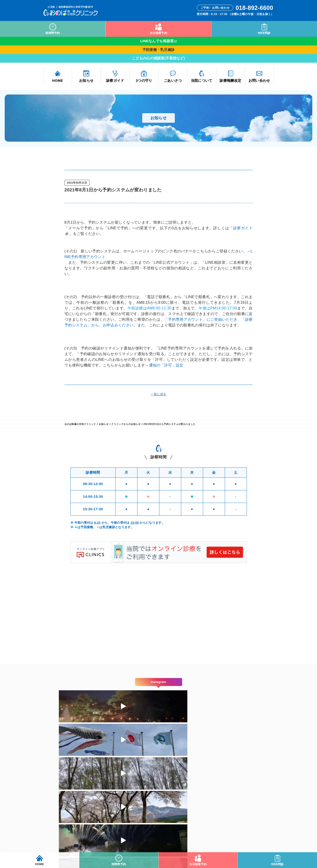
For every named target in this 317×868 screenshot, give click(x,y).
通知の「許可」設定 (166, 365)
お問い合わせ (259, 76)
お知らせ (86, 76)
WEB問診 (264, 29)
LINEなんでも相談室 (157, 41)
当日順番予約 (158, 29)
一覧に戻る (158, 394)
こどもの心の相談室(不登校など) (158, 58)
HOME (58, 76)
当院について (202, 76)
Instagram (208, 779)
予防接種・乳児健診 (159, 50)
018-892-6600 (162, 807)
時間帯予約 (53, 29)
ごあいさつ (173, 76)
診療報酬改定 (230, 76)
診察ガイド (115, 76)
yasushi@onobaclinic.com (158, 818)
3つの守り (144, 76)
